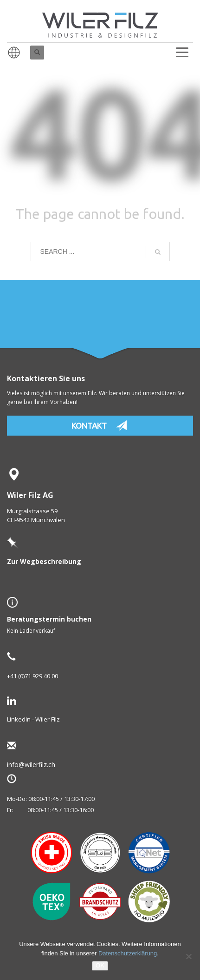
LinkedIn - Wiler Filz (33, 719)
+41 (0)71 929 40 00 (32, 676)
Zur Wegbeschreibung (44, 561)
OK (100, 965)
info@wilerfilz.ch (46, 765)
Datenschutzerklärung (128, 953)
